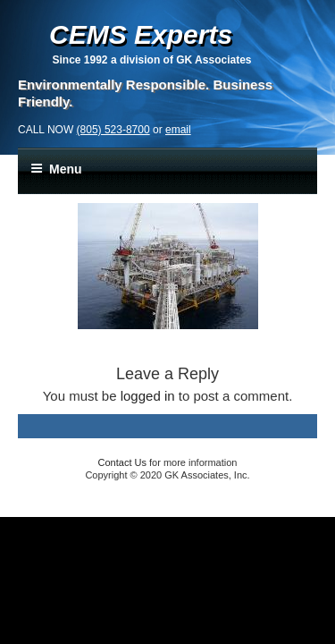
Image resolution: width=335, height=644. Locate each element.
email (178, 130)
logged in (148, 396)
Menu (56, 169)
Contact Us (122, 462)
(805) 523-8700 (113, 130)
